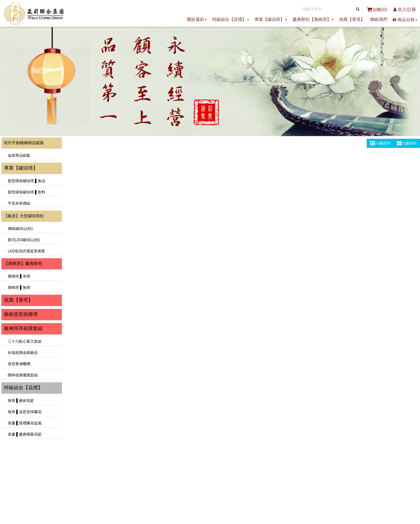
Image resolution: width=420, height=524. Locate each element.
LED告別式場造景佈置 (26, 251)
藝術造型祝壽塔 (20, 314)
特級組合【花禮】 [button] (231, 19)
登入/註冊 (405, 10)
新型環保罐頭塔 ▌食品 (26, 181)
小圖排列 (380, 143)
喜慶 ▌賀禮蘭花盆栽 (24, 423)
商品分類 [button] (405, 20)
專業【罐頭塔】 (20, 168)
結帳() (377, 10)
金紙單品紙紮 (18, 155)
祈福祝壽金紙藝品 (22, 353)
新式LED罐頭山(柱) (23, 240)
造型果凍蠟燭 (18, 364)
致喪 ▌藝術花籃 (20, 401)
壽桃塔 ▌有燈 (18, 276)
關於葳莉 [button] (197, 19)
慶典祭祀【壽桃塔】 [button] (313, 19)
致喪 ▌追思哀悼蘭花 (24, 412)
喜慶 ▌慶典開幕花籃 (24, 434)
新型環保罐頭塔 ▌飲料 (26, 192)
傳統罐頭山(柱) (20, 229)
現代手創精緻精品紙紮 (23, 143)
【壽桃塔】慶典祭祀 (22, 263)
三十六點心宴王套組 (24, 341)
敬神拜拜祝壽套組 (23, 328)
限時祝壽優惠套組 (22, 375)
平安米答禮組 (18, 203)
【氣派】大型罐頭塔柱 (23, 216)
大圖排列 (407, 143)
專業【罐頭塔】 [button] (271, 19)
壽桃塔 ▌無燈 (18, 287)
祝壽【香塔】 (18, 300)
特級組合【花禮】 (23, 388)
